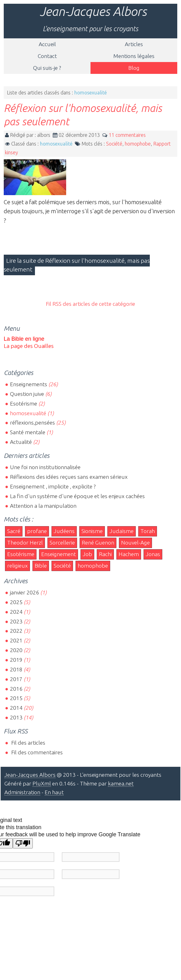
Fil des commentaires (36, 752)
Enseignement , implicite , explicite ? (53, 486)
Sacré (14, 531)
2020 (16, 650)
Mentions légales (134, 56)
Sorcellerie (62, 543)
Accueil (47, 44)
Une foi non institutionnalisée (45, 467)
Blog (134, 68)
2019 (16, 660)
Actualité (21, 442)
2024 (16, 612)
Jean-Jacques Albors (93, 11)
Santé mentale (28, 432)
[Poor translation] (23, 843)
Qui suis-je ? (47, 68)
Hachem (129, 554)
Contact (47, 56)
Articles (134, 44)
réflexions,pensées (32, 423)
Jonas (153, 554)
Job (87, 554)
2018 (16, 669)
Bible (41, 566)
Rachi (105, 554)
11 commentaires (127, 135)
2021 (16, 640)
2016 (16, 689)
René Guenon (98, 543)
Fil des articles (28, 743)
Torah (148, 531)
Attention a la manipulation (43, 506)
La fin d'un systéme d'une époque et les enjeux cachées (77, 496)
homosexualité (56, 144)
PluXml (42, 783)
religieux (17, 566)
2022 (16, 631)
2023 (16, 621)
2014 (16, 708)
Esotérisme (24, 404)
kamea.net (121, 783)
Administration (22, 792)
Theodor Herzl (25, 543)
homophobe (138, 144)
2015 (16, 698)
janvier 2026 (24, 592)
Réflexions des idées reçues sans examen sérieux (69, 477)
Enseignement (59, 554)
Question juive (27, 394)
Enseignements (29, 384)
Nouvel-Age (135, 543)
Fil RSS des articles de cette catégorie (90, 304)
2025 (16, 602)
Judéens (64, 531)
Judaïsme (122, 531)
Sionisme (92, 531)
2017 (16, 679)
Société (114, 144)
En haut (54, 792)
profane (37, 531)
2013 (16, 717)
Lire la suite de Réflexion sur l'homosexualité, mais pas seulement (77, 265)
